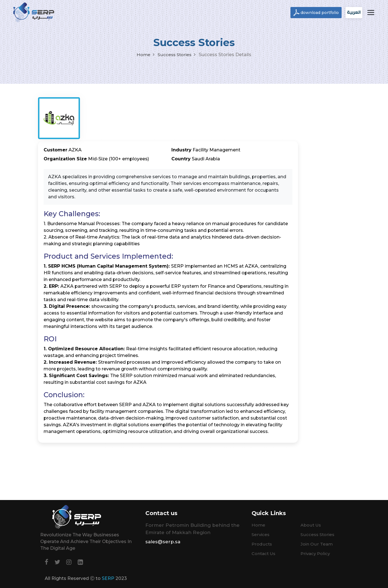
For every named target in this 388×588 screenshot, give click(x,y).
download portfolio (320, 13)
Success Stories (175, 55)
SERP (108, 578)
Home (144, 55)
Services (261, 535)
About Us (311, 525)
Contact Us (263, 554)
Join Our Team (317, 544)
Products (262, 544)
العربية (354, 12)
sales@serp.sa (163, 542)
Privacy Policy (315, 554)
